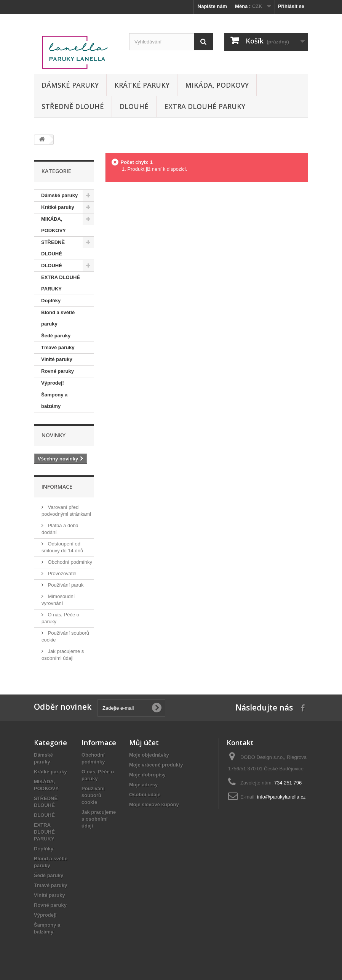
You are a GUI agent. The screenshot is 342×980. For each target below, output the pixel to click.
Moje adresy (143, 785)
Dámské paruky (70, 85)
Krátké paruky (142, 85)
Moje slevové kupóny (154, 804)
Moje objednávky (149, 755)
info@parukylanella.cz (281, 797)
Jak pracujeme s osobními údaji (99, 819)
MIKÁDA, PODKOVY (217, 85)
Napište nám (212, 6)
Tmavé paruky (58, 347)
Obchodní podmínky (69, 562)
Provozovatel (62, 573)
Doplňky (51, 301)
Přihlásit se (291, 6)
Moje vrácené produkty (156, 765)
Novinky (54, 435)
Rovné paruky (58, 371)
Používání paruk (65, 585)
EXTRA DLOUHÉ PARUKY (205, 106)
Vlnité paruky (57, 359)
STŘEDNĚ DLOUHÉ (73, 106)
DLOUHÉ (134, 106)
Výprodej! (53, 383)
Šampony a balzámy (54, 400)
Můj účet (144, 743)
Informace (57, 487)
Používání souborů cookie (93, 795)
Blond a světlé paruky (58, 318)
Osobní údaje (145, 795)
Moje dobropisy (147, 775)
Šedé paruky (56, 336)
